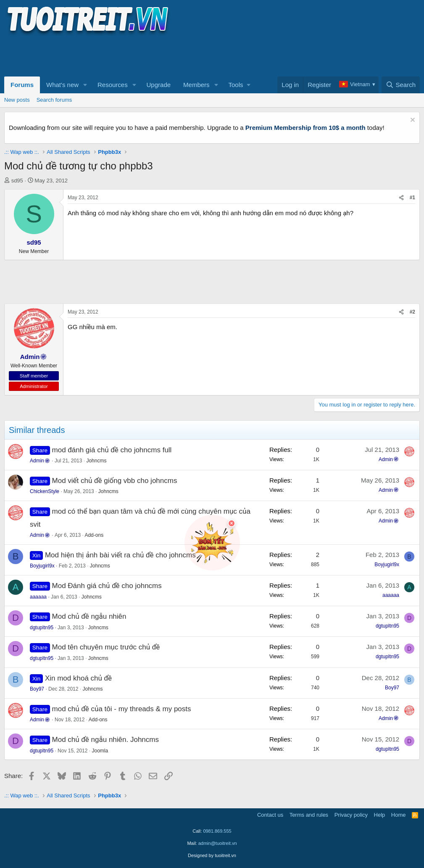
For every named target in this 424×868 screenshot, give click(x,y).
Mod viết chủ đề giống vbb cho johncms (115, 481)
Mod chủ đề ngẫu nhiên (89, 616)
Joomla (100, 751)
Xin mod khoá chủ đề (78, 678)
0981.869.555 (217, 831)
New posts (17, 100)
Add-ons (94, 535)
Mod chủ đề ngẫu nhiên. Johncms (105, 740)
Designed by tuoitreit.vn (212, 855)
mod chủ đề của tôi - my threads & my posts (122, 709)
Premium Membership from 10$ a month (305, 128)
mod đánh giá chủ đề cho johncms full (112, 450)
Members (196, 85)
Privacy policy (351, 815)
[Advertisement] (157, 55)
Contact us (270, 815)
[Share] (401, 198)
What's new (62, 85)
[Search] (401, 85)
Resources (113, 85)
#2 (412, 312)
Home (399, 815)
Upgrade (159, 85)
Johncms (96, 461)
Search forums (54, 100)
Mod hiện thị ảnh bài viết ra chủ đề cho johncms (120, 555)
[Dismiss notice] (412, 121)
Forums (22, 85)
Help (380, 815)
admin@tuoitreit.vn (218, 843)
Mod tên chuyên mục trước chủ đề (106, 647)
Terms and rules (309, 815)
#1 (412, 198)
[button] (85, 85)
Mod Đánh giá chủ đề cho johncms (107, 586)
